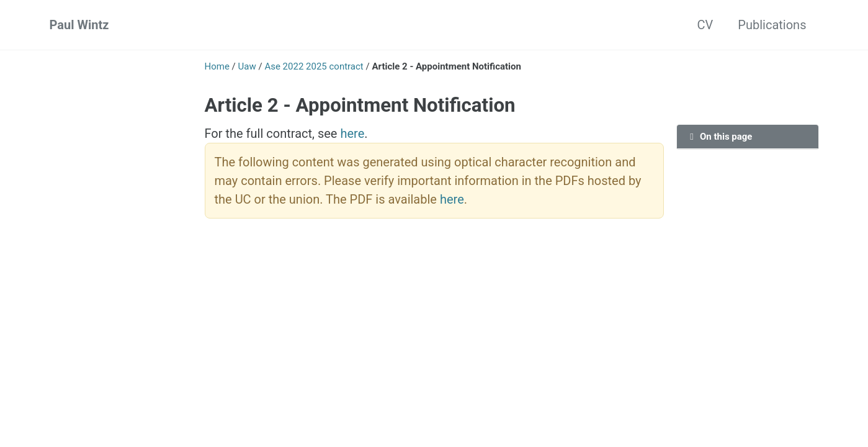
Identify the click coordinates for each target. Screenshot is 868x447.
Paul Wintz (79, 25)
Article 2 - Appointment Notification (360, 105)
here (352, 133)
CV (705, 25)
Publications (772, 25)
